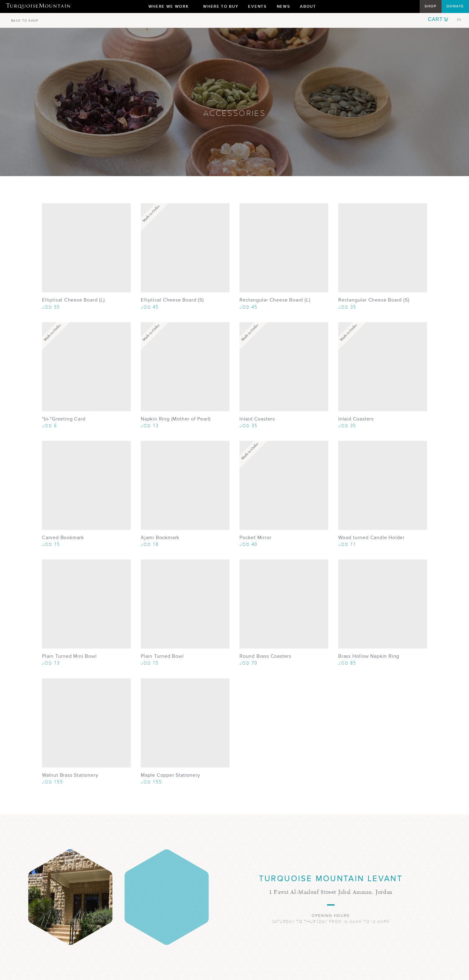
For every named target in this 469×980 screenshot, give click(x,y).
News (284, 6)
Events (257, 6)
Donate (455, 6)
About (310, 8)
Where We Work (171, 8)
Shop (430, 6)
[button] (445, 19)
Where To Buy (221, 6)
